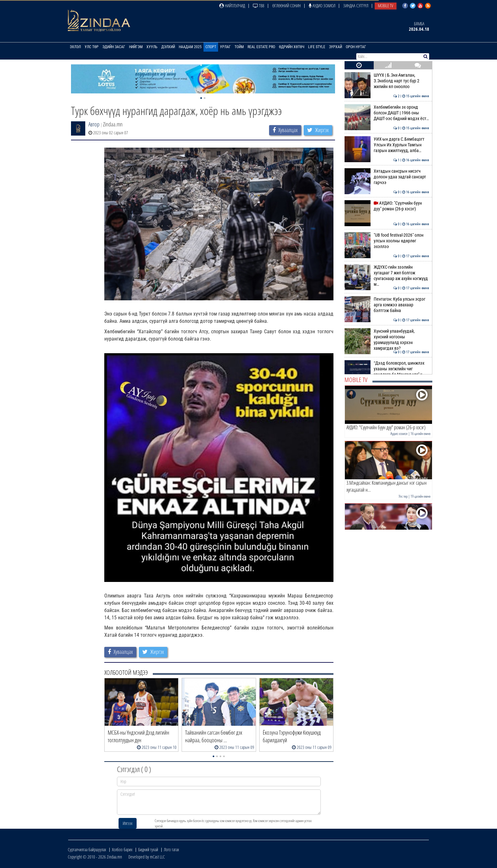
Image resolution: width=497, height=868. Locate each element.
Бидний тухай (148, 849)
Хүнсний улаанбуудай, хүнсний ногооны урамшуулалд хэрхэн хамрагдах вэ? (387, 340)
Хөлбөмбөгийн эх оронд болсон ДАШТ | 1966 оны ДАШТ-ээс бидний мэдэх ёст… (387, 113)
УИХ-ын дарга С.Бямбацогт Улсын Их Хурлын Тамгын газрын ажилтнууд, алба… (387, 145)
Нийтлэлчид (232, 6)
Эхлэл (75, 47)
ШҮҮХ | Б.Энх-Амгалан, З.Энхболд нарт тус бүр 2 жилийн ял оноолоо (387, 81)
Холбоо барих (122, 849)
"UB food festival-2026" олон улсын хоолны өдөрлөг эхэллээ (387, 241)
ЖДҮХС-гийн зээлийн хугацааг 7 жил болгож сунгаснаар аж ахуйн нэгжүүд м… (387, 276)
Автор (94, 124)
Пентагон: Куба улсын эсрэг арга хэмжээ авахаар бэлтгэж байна (387, 305)
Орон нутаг (356, 47)
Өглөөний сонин (287, 6)
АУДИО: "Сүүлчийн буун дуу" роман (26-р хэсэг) (387, 206)
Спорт (211, 47)
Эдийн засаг (114, 47)
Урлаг (225, 47)
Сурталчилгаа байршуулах (87, 849)
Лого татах (171, 849)
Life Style (317, 47)
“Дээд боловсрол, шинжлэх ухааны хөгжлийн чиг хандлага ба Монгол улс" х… (387, 369)
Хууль (152, 47)
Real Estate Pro (261, 47)
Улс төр (92, 47)
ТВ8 (259, 6)
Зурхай (336, 47)
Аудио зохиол (322, 6)
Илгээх (128, 823)
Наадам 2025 (190, 47)
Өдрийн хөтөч (292, 47)
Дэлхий (168, 47)
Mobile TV (386, 6)
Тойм (239, 47)
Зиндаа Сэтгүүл (356, 6)
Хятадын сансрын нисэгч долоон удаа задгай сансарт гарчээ (387, 177)
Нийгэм (136, 47)
